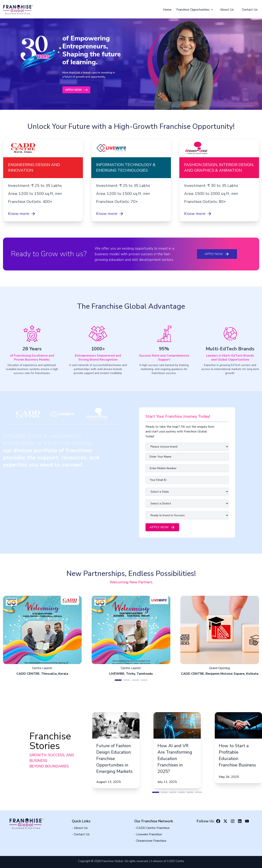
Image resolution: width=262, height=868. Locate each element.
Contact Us (250, 10)
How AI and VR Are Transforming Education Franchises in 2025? (175, 759)
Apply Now (217, 254)
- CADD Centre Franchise (152, 828)
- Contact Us (81, 834)
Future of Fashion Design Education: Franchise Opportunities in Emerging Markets (114, 759)
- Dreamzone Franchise (150, 841)
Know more (22, 214)
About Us (227, 10)
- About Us (80, 828)
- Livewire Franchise (148, 834)
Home (167, 10)
